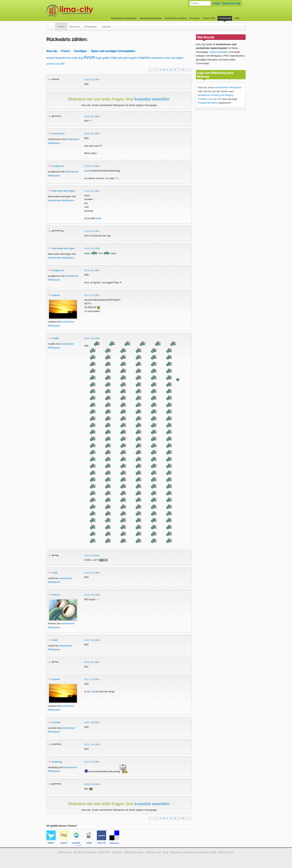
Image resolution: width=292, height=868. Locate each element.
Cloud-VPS (209, 18)
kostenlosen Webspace (61, 200)
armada (56, 722)
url (57, 64)
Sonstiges (80, 51)
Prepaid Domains (208, 103)
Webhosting (65, 852)
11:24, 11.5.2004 (92, 231)
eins (68, 58)
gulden (107, 58)
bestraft (60, 58)
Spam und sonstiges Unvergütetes (113, 51)
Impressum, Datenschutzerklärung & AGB (193, 852)
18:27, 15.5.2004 (92, 762)
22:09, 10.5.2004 (92, 134)
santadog (57, 762)
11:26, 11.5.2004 (92, 248)
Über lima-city (153, 852)
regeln (180, 58)
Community (225, 18)
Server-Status (226, 852)
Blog (165, 852)
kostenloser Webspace (124, 18)
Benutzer (75, 27)
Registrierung (231, 3)
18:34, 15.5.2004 (92, 784)
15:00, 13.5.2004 (92, 662)
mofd (55, 573)
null (173, 58)
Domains (195, 18)
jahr (126, 58)
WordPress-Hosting (176, 18)
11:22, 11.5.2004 (92, 191)
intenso (56, 595)
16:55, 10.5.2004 (92, 116)
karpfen (133, 58)
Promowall (91, 27)
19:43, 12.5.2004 (92, 556)
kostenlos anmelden (152, 99)
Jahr (93, 692)
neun (168, 58)
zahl (62, 64)
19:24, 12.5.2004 (92, 338)
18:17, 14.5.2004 (92, 679)
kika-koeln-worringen (63, 191)
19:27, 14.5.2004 (92, 722)
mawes (56, 295)
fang (81, 58)
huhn (120, 58)
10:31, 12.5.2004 (92, 270)
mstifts (55, 338)
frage (99, 58)
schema (51, 64)
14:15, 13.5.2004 (92, 595)
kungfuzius (58, 166)
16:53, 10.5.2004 (92, 80)
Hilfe (237, 18)
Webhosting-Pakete (151, 18)
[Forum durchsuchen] (200, 3)
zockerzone (58, 134)
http (114, 58)
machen (145, 58)
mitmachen (158, 58)
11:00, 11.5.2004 (92, 166)
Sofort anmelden (219, 52)
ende (74, 58)
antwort (51, 58)
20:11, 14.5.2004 (92, 744)
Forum (61, 27)
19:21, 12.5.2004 (92, 295)
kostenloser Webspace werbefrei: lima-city (84, 11)
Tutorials (106, 27)
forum (89, 57)
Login (216, 3)
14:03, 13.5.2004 (92, 573)
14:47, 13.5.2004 (92, 640)
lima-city (52, 51)
